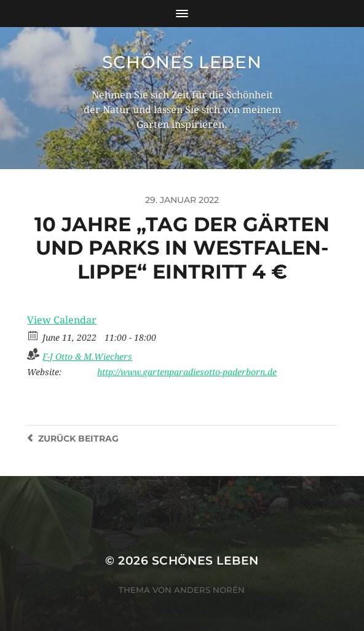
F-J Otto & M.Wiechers (87, 357)
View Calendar (62, 320)
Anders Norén (209, 590)
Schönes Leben (182, 62)
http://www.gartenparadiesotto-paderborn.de (187, 372)
